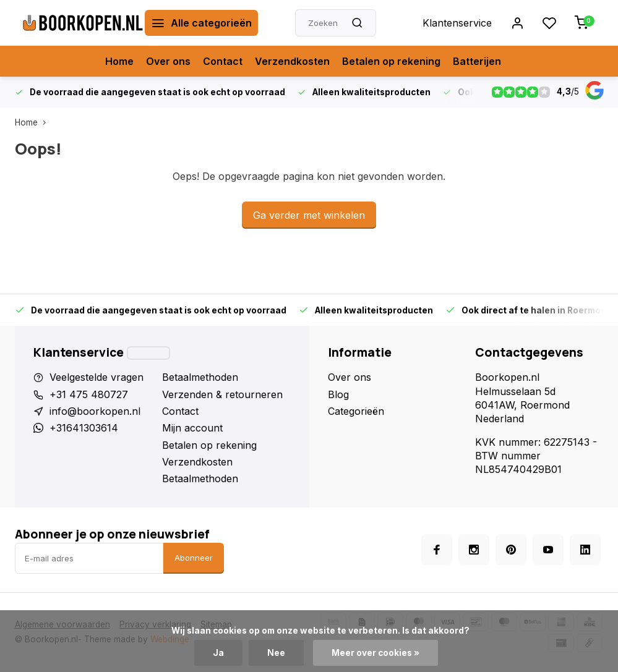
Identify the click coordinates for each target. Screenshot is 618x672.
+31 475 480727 (89, 394)
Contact (223, 61)
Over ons (168, 61)
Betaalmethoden (200, 377)
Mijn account (192, 428)
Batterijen (477, 61)
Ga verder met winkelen (309, 215)
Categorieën (356, 411)
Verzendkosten (292, 61)
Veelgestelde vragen (97, 377)
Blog (338, 394)
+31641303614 (84, 428)
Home (119, 61)
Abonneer (194, 558)
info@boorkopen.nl (95, 411)
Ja (218, 653)
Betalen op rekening (391, 61)
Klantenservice (457, 23)
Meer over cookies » (376, 653)
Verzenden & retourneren (222, 394)
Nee (276, 653)
